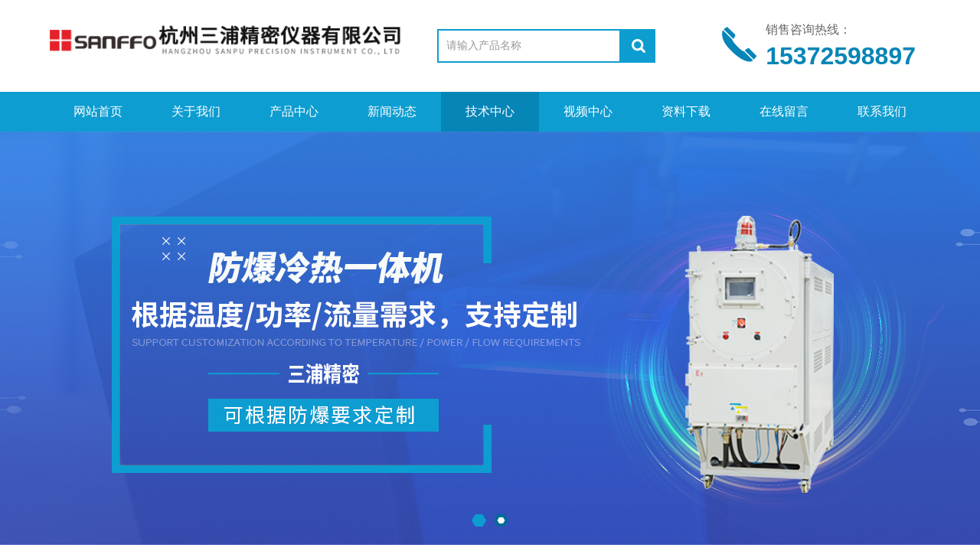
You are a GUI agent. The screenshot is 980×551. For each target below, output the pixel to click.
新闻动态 (392, 111)
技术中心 (490, 111)
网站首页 (98, 111)
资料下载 (686, 111)
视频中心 (588, 111)
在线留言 (784, 111)
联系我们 (882, 111)
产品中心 (294, 111)
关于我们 (196, 111)
